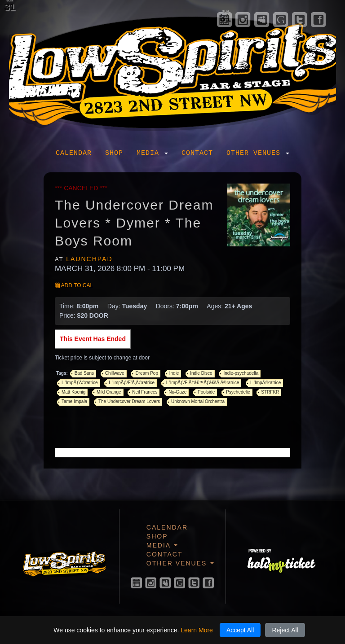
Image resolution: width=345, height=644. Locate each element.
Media (152, 153)
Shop (114, 153)
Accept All (240, 630)
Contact (197, 153)
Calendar (74, 153)
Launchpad (89, 259)
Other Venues (258, 153)
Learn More (197, 630)
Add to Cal (74, 285)
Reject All (285, 630)
